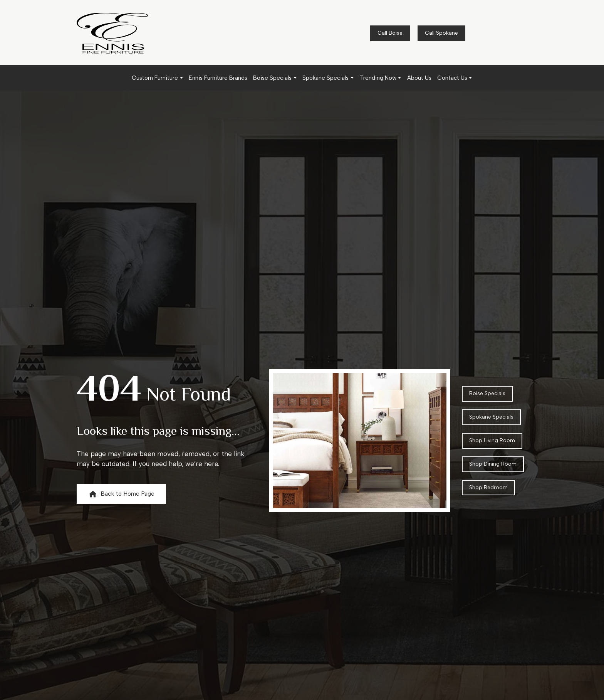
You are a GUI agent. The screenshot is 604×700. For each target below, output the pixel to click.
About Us (419, 78)
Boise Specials (272, 78)
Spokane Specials (325, 78)
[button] (390, 33)
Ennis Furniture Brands (218, 78)
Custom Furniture (155, 78)
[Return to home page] (112, 33)
